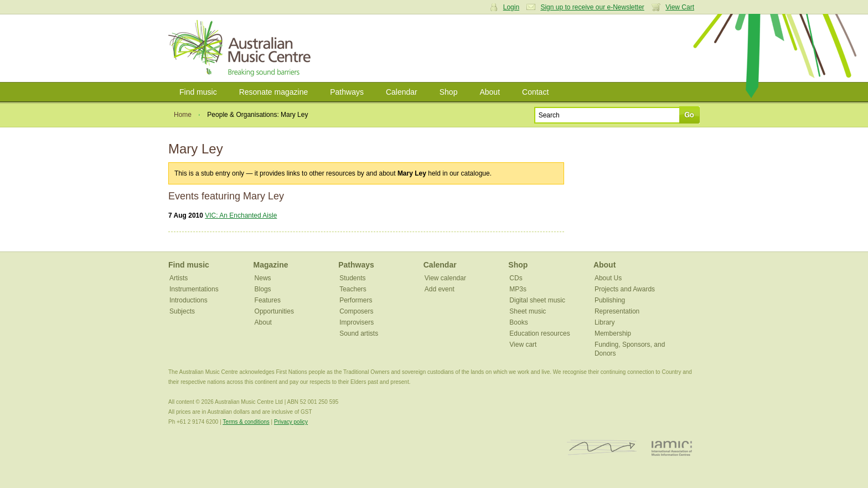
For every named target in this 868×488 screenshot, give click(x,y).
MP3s (518, 289)
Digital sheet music (537, 300)
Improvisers (356, 322)
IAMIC (672, 448)
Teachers (353, 289)
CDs (516, 278)
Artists (179, 278)
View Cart (680, 7)
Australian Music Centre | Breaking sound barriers (242, 48)
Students (352, 278)
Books (518, 322)
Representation (617, 311)
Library (605, 322)
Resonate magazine (274, 92)
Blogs (263, 289)
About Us (608, 278)
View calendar (445, 278)
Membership (613, 333)
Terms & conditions (246, 422)
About (490, 92)
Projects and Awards (625, 289)
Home (183, 115)
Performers (356, 300)
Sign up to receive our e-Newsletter (592, 7)
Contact (535, 92)
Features (268, 300)
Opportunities (274, 311)
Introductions (188, 300)
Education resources (539, 333)
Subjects (182, 311)
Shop (449, 92)
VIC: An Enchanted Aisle (241, 215)
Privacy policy (291, 422)
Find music (198, 92)
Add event (440, 289)
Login (511, 7)
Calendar (402, 92)
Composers (356, 311)
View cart (523, 345)
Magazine (271, 265)
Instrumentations (194, 289)
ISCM (602, 448)
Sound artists (359, 333)
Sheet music (528, 311)
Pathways (347, 92)
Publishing (610, 300)
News (263, 278)
